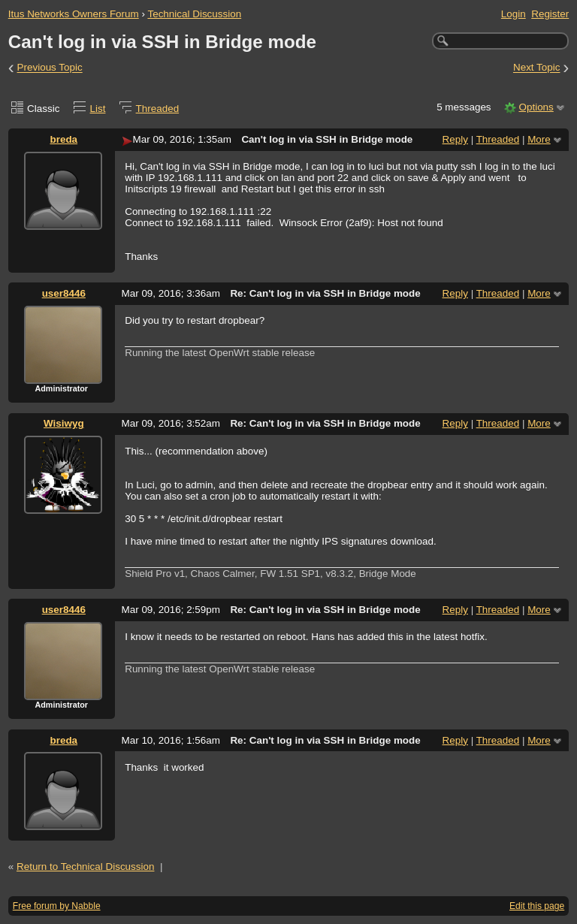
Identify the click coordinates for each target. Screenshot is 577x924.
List (98, 109)
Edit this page (537, 906)
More (539, 139)
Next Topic (537, 68)
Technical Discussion (194, 14)
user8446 (64, 293)
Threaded (158, 109)
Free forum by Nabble (57, 906)
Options (536, 107)
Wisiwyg (64, 423)
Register (550, 14)
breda (63, 139)
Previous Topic (50, 68)
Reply (455, 139)
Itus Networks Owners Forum (74, 14)
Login (514, 14)
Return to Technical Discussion (86, 867)
